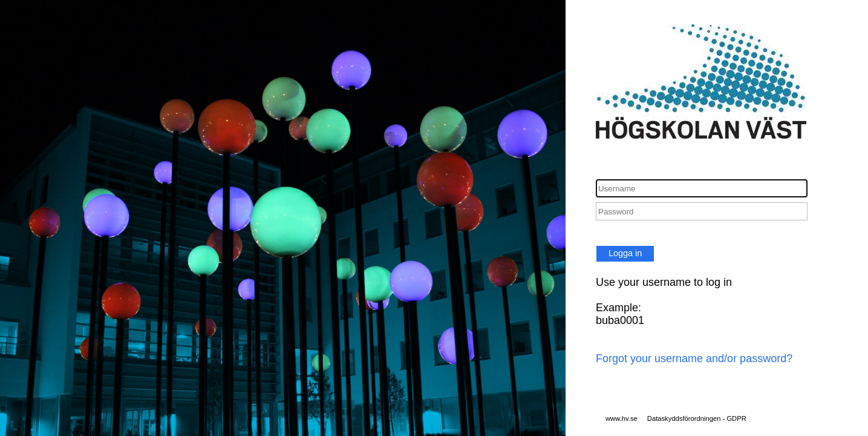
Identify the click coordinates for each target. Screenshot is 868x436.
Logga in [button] (625, 253)
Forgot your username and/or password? (694, 358)
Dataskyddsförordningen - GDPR (697, 418)
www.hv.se (622, 418)
